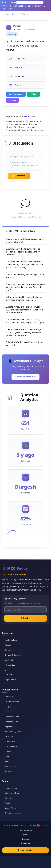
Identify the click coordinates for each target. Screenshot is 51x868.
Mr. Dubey (30, 116)
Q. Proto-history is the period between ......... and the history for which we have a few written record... (24, 310)
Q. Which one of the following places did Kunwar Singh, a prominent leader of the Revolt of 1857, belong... (24, 265)
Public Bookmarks (12, 640)
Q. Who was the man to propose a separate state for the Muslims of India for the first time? (25, 287)
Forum (38, 6)
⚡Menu (12, 100)
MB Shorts (9, 736)
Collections (9, 697)
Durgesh (17, 26)
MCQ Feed (6, 6)
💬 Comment (19, 176)
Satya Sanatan (10, 766)
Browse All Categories (14, 655)
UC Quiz (8, 707)
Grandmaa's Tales (12, 702)
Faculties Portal (11, 746)
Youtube (8, 803)
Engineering (10, 726)
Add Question (19, 6)
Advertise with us (12, 793)
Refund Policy (10, 808)
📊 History (12, 34)
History (15, 14)
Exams (7, 650)
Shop (30, 6)
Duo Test (8, 675)
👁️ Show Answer (16, 94)
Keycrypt (8, 771)
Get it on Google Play (25, 377)
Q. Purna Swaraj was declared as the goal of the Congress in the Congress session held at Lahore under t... (24, 332)
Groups (8, 751)
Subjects (8, 645)
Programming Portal (13, 731)
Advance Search (11, 665)
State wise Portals (12, 717)
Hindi (7, 712)
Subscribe (25, 618)
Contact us (9, 798)
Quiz (6, 670)
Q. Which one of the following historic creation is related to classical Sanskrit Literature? (23, 252)
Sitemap (25, 839)
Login (10, 9)
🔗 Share (33, 94)
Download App (11, 788)
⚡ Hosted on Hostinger (25, 850)
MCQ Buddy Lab (11, 722)
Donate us (25, 843)
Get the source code (13, 813)
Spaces (7, 761)
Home (6, 14)
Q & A (7, 756)
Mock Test (9, 660)
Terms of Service (25, 831)
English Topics (10, 680)
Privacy (26, 835)
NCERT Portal (10, 741)
